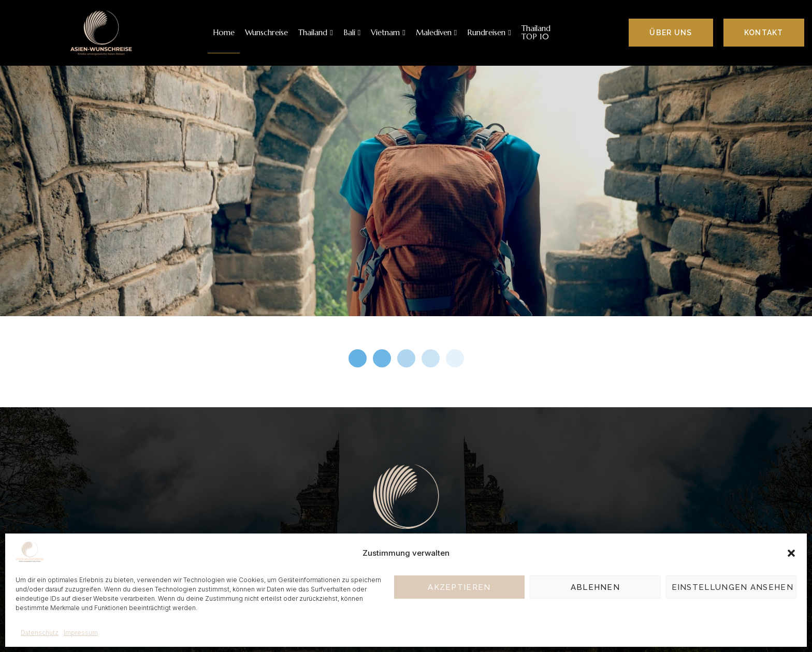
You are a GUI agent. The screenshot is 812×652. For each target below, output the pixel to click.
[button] (791, 553)
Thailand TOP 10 (536, 33)
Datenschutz (40, 633)
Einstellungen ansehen (733, 587)
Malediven (436, 32)
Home (224, 32)
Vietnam (388, 32)
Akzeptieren (459, 587)
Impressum (81, 633)
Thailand (315, 32)
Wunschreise (266, 32)
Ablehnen (595, 587)
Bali (352, 32)
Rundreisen (489, 32)
